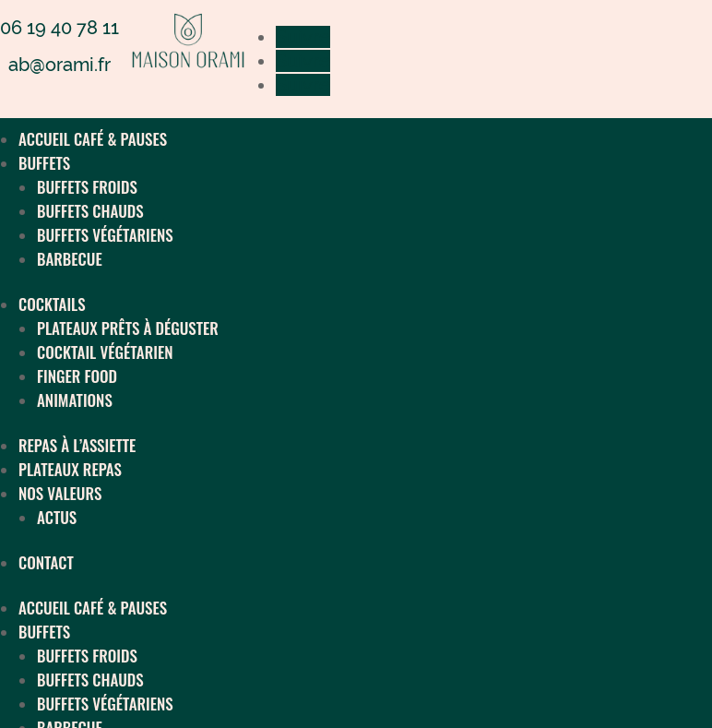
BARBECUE (70, 259)
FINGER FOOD (77, 376)
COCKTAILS (52, 304)
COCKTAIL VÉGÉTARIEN (105, 352)
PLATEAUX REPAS (70, 469)
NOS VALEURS (60, 493)
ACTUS (57, 517)
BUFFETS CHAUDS (90, 211)
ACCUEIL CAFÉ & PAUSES (93, 139)
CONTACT (46, 562)
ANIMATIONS (75, 400)
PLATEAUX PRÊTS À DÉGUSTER (128, 328)
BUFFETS (44, 163)
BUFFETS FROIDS (87, 187)
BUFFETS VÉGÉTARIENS (105, 235)
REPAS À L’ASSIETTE (77, 445)
